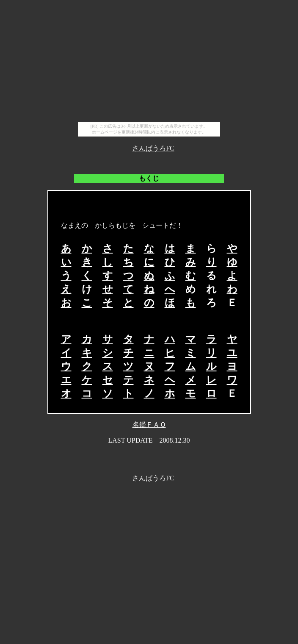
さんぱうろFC (153, 148)
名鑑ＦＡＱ (149, 425)
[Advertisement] (149, 63)
